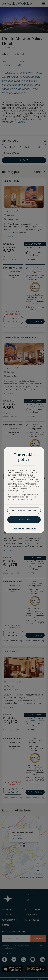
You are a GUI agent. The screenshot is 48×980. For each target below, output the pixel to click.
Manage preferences (24, 529)
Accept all (24, 520)
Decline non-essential (24, 511)
